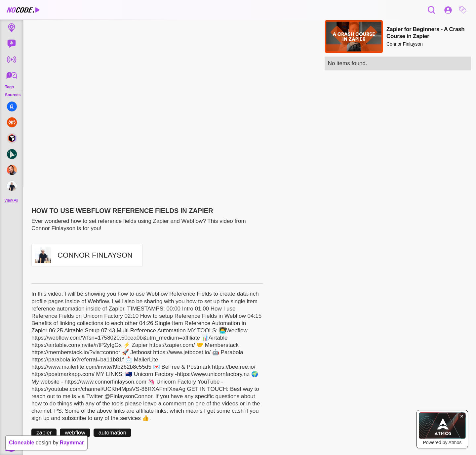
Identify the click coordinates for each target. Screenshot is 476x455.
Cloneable (21, 443)
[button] (464, 10)
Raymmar (72, 443)
